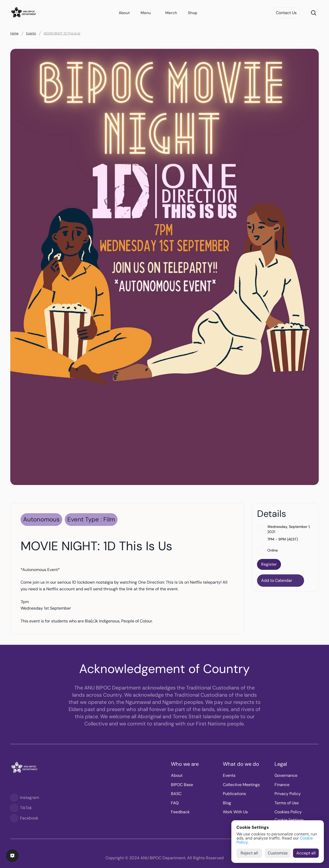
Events (31, 33)
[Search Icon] (314, 13)
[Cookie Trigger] (289, 820)
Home (14, 33)
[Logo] (14, 798)
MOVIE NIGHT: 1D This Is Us (62, 33)
